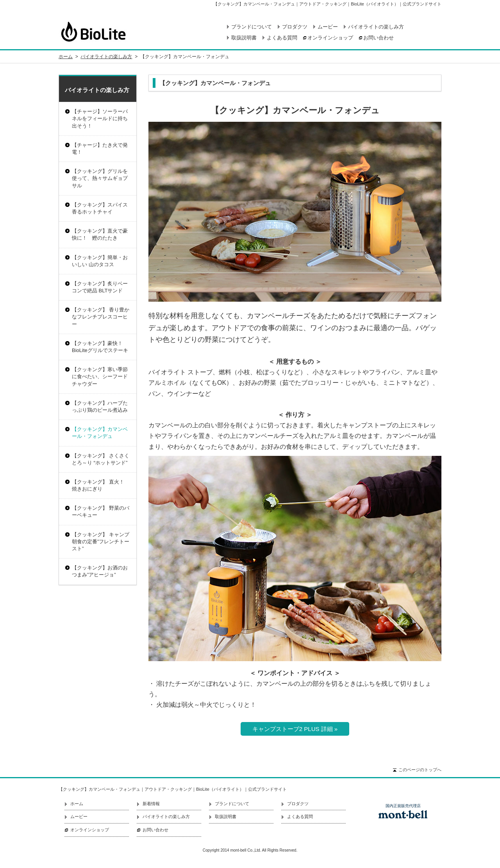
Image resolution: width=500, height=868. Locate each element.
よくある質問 (282, 38)
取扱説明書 (244, 38)
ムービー (328, 27)
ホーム (66, 57)
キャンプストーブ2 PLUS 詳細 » (295, 729)
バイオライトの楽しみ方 (376, 27)
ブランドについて (252, 27)
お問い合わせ (379, 38)
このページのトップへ (420, 770)
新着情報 (151, 804)
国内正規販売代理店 (403, 806)
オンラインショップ (330, 38)
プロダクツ (295, 27)
